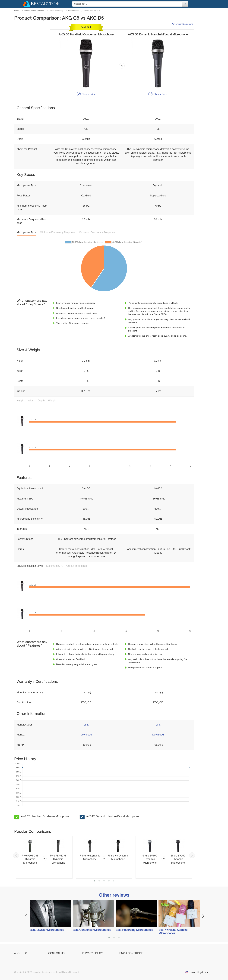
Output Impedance (77, 566)
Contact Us (56, 953)
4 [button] (109, 881)
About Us (21, 953)
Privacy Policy (92, 953)
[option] (44, 857)
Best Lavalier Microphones (47, 930)
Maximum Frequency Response (97, 233)
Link (86, 725)
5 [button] (114, 881)
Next (192, 855)
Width (31, 401)
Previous (16, 855)
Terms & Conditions (130, 953)
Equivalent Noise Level (30, 566)
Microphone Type (27, 233)
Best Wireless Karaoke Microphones (173, 932)
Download (86, 735)
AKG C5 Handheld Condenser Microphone (45, 817)
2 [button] (99, 881)
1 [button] (95, 881)
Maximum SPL (55, 566)
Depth (41, 401)
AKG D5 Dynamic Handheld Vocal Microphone (113, 817)
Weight (52, 401)
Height (20, 401)
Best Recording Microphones (134, 930)
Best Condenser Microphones (92, 930)
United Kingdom (197, 972)
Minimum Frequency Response (58, 233)
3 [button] (104, 881)
